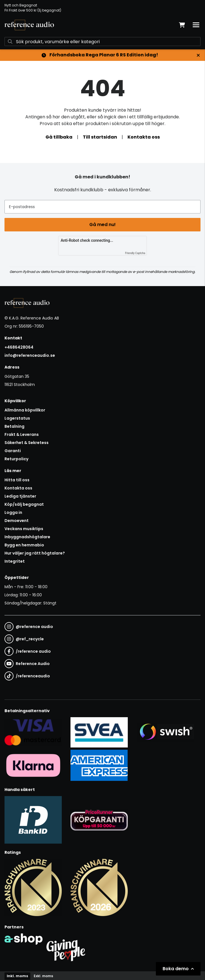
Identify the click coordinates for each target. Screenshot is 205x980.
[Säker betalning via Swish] (165, 732)
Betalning (14, 426)
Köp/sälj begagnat (24, 504)
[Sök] (102, 42)
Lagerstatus (17, 418)
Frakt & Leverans (22, 434)
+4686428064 (19, 347)
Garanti (13, 451)
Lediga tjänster (20, 496)
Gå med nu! (102, 225)
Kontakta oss (144, 137)
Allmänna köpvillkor (25, 410)
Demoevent (17, 521)
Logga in (13, 512)
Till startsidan (100, 137)
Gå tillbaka (59, 137)
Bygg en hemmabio (24, 545)
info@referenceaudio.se (30, 355)
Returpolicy (16, 459)
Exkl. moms (43, 976)
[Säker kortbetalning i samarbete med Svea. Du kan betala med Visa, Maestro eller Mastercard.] (33, 732)
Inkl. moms (17, 976)
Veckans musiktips (24, 529)
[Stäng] (198, 55)
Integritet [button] (15, 561)
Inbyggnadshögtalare (27, 537)
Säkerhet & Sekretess (27, 443)
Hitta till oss (17, 480)
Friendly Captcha (135, 253)
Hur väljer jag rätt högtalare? (35, 553)
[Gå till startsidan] (29, 25)
